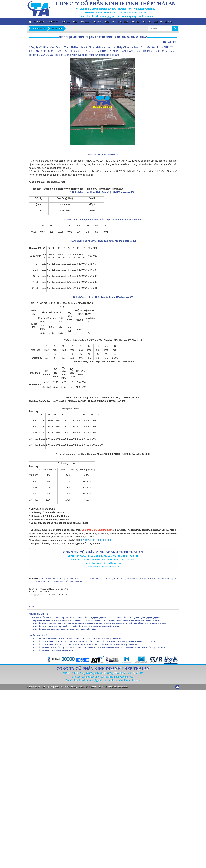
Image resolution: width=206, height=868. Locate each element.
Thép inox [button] (123, 22)
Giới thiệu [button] (39, 22)
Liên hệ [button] (168, 22)
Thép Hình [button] (97, 22)
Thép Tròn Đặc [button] (81, 22)
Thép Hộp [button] (110, 22)
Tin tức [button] (147, 22)
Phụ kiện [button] (136, 22)
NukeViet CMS (84, 865)
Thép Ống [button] (52, 22)
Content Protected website (117, 865)
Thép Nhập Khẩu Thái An (56, 865)
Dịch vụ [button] (158, 22)
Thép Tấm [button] (65, 22)
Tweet (32, 785)
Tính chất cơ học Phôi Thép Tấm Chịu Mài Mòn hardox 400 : (103, 370)
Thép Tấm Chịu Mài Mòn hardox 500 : (103, 333)
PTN (103, 865)
